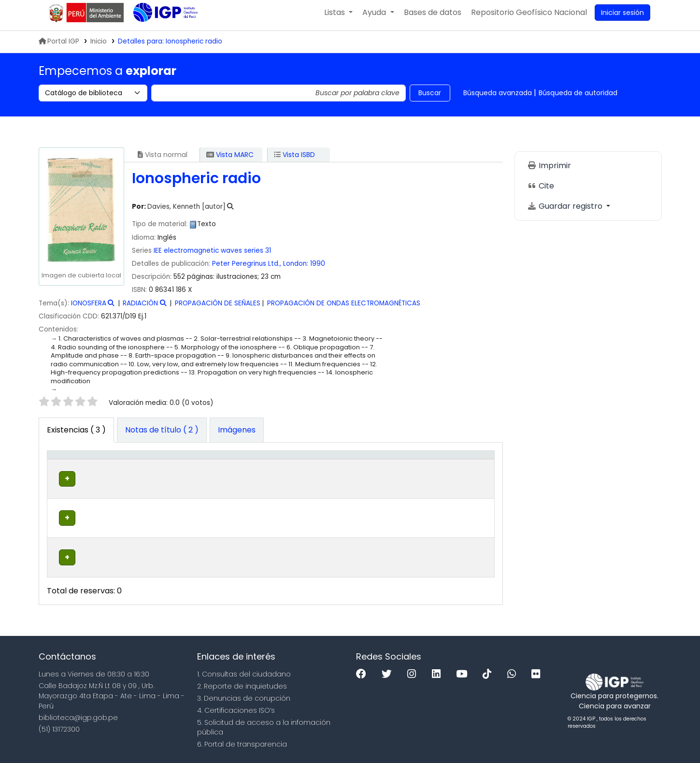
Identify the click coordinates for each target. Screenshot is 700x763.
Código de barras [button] (454, 471)
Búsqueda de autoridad (578, 99)
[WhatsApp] (514, 670)
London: (296, 269)
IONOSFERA (89, 309)
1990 (318, 269)
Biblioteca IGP (157, 38)
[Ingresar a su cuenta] (622, 18)
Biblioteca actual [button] (119, 471)
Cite (541, 192)
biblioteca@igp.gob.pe (78, 714)
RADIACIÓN (140, 309)
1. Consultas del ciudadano (244, 670)
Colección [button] (186, 475)
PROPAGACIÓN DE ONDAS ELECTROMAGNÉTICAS (344, 309)
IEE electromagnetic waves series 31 (212, 256)
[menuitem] (529, 18)
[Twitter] (389, 670)
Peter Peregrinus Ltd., (247, 269)
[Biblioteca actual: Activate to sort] (130, 471)
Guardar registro (566, 212)
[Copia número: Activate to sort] (357, 471)
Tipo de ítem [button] (65, 471)
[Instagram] (414, 670)
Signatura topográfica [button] (260, 471)
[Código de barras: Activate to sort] (463, 471)
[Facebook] (364, 670)
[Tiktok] (489, 670)
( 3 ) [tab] (76, 436)
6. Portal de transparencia (242, 740)
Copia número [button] (347, 471)
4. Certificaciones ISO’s (236, 706)
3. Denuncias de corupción (244, 694)
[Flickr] (538, 670)
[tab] (162, 436)
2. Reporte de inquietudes (242, 682)
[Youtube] (464, 670)
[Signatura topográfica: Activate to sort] (281, 471)
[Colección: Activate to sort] (198, 471)
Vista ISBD (294, 160)
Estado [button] (403, 475)
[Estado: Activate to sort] (409, 471)
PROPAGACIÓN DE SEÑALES (218, 309)
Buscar (430, 99)
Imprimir (549, 171)
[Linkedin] (439, 670)
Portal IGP (59, 47)
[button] (338, 18)
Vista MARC (230, 160)
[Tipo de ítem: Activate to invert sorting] (71, 471)
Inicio (99, 47)
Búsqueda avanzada (498, 99)
